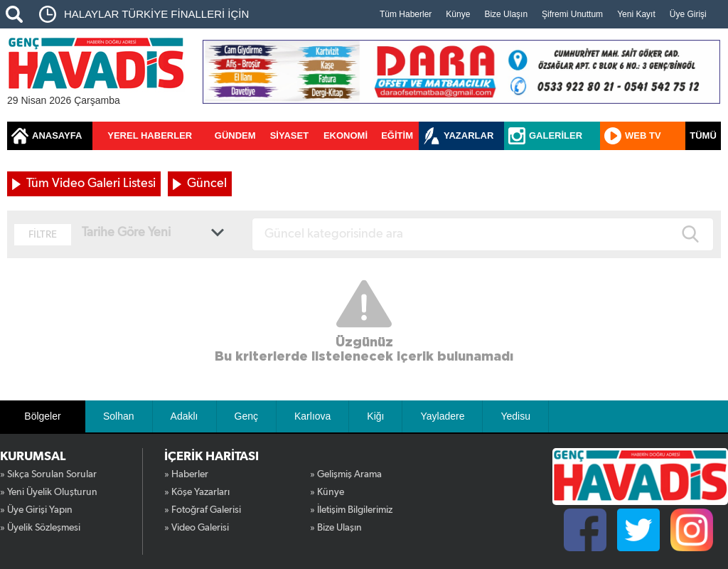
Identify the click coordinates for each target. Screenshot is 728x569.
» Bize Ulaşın (336, 528)
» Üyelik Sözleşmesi (40, 528)
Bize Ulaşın (506, 14)
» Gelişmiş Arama (346, 474)
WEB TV (643, 135)
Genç (246, 416)
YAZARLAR (469, 135)
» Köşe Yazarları (197, 492)
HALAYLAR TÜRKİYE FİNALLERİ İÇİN (156, 14)
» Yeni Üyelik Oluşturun (49, 492)
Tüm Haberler (406, 14)
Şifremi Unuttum (572, 14)
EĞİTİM (397, 135)
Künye (458, 14)
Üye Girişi (688, 14)
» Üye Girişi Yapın (36, 510)
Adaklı (184, 416)
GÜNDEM (235, 135)
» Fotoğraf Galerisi (203, 510)
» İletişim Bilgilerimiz (351, 510)
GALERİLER (556, 135)
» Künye (327, 492)
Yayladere (442, 416)
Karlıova (312, 416)
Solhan (119, 416)
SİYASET (289, 135)
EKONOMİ (346, 135)
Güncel (207, 184)
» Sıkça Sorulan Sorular (48, 474)
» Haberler (186, 474)
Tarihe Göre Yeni (126, 233)
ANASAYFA (57, 135)
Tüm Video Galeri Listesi (91, 184)
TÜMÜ (703, 135)
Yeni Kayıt (636, 14)
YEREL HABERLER (150, 135)
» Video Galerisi (197, 528)
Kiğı (375, 416)
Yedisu (515, 416)
